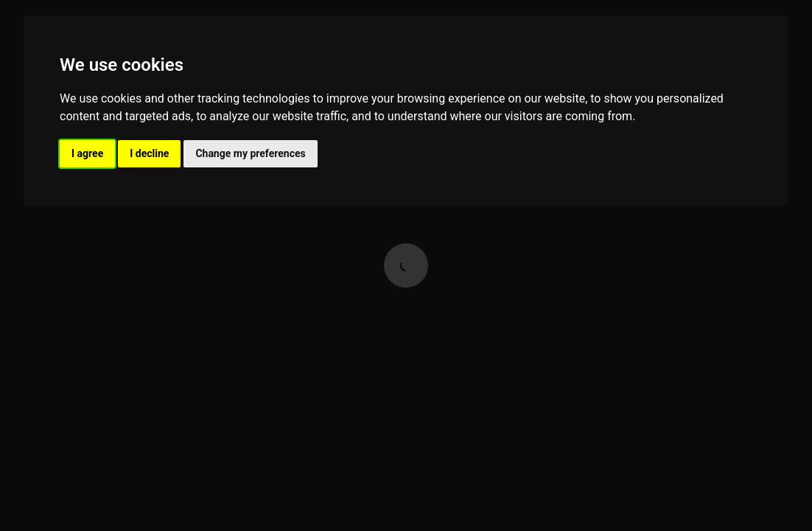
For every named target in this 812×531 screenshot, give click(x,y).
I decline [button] (149, 153)
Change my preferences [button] (250, 153)
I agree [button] (87, 153)
